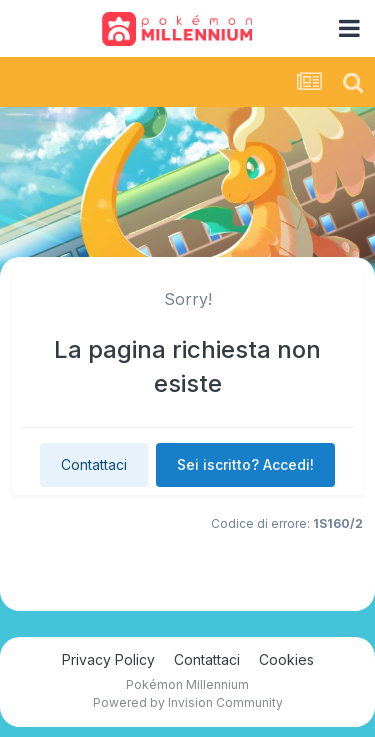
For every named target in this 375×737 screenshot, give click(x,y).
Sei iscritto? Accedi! (245, 464)
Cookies (286, 659)
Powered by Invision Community (188, 702)
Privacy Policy (108, 659)
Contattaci (94, 464)
